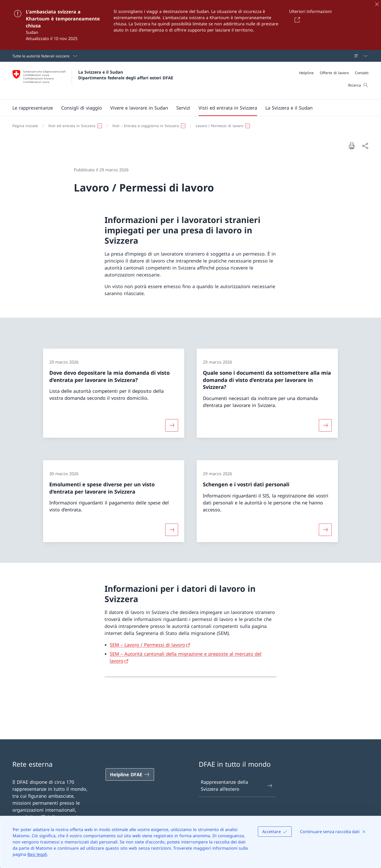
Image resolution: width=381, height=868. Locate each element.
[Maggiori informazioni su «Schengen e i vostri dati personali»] (325, 530)
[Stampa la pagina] (352, 146)
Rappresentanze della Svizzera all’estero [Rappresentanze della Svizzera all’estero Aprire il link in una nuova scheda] (237, 785)
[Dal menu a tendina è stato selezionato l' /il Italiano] (359, 56)
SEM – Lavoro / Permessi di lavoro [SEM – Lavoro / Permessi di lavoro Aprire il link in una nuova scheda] (147, 645)
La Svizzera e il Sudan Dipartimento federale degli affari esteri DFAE (126, 75)
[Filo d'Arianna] (188, 126)
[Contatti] (362, 73)
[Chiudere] (377, 4)
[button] (33, 108)
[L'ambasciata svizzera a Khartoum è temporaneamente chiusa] (190, 25)
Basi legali (37, 854)
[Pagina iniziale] (25, 126)
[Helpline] (306, 73)
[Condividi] (365, 146)
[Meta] (334, 73)
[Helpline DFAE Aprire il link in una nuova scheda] (130, 774)
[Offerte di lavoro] (334, 73)
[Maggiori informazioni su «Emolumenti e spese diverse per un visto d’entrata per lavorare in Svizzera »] (172, 530)
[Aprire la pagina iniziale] (93, 80)
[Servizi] (183, 108)
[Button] (296, 20)
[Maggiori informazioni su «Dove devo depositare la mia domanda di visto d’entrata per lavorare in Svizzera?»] (172, 425)
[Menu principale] (186, 108)
